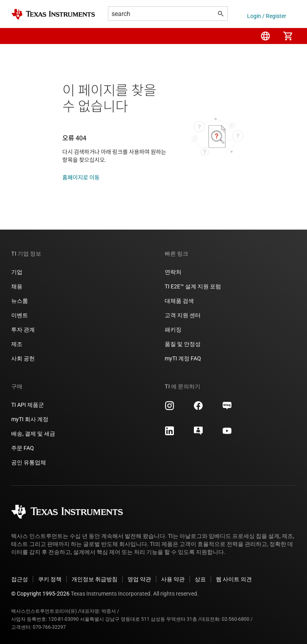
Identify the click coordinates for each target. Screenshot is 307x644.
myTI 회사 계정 (30, 419)
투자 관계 (23, 330)
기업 (17, 272)
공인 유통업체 (29, 462)
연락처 (173, 272)
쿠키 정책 (50, 579)
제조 (17, 344)
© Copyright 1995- (40, 594)
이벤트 (20, 315)
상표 (200, 579)
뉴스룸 (20, 301)
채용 (17, 286)
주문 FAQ (23, 448)
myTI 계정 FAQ (183, 358)
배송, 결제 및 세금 (33, 434)
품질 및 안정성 (183, 344)
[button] (19, 36)
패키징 (173, 330)
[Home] (53, 14)
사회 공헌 (23, 358)
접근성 (20, 579)
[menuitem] (265, 36)
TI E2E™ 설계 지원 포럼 (193, 286)
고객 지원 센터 (183, 315)
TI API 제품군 (28, 405)
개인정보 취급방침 (95, 579)
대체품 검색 (179, 301)
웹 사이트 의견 (234, 579)
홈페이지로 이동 (81, 178)
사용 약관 (173, 579)
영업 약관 (139, 579)
